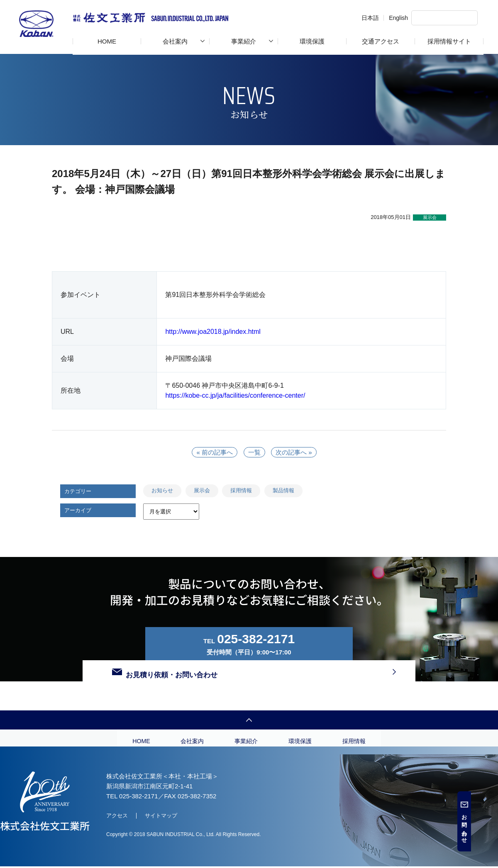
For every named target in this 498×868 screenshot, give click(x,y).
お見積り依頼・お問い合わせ (358, 644)
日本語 (345, 18)
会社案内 (175, 41)
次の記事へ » (295, 452)
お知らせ (162, 490)
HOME (107, 41)
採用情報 (241, 490)
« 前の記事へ (213, 452)
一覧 (254, 452)
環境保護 (312, 41)
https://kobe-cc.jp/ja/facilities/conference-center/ (235, 395)
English (373, 18)
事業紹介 (244, 41)
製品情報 (283, 490)
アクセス (117, 825)
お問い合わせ (491, 826)
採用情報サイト (449, 41)
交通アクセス (381, 41)
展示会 (202, 490)
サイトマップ (161, 825)
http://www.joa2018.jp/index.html (213, 332)
